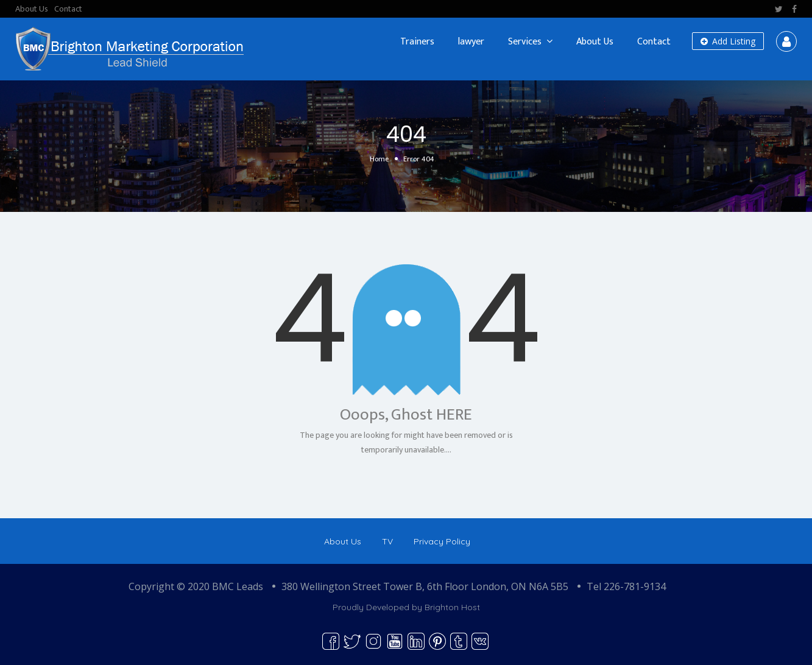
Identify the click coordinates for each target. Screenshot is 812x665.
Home (379, 159)
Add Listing (728, 41)
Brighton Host (452, 607)
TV (387, 541)
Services (525, 42)
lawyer (471, 42)
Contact (68, 9)
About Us (32, 9)
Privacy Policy (442, 541)
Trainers (417, 42)
